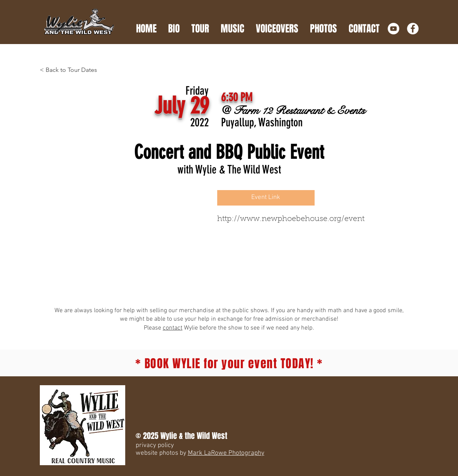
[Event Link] (266, 198)
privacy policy (155, 445)
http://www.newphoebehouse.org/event (291, 219)
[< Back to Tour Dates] (73, 70)
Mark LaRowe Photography (226, 453)
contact (173, 328)
